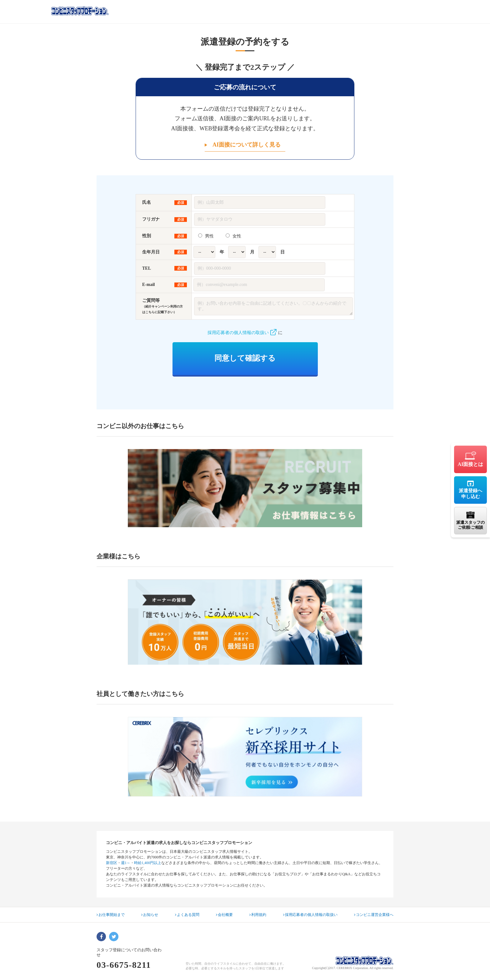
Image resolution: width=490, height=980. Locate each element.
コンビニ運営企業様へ (374, 915)
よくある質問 (187, 915)
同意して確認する (245, 358)
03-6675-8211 (124, 965)
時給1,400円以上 (148, 863)
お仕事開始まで (111, 915)
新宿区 (112, 863)
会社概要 (224, 915)
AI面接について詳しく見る (247, 145)
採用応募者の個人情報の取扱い (242, 333)
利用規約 (258, 915)
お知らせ (150, 915)
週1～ (126, 863)
